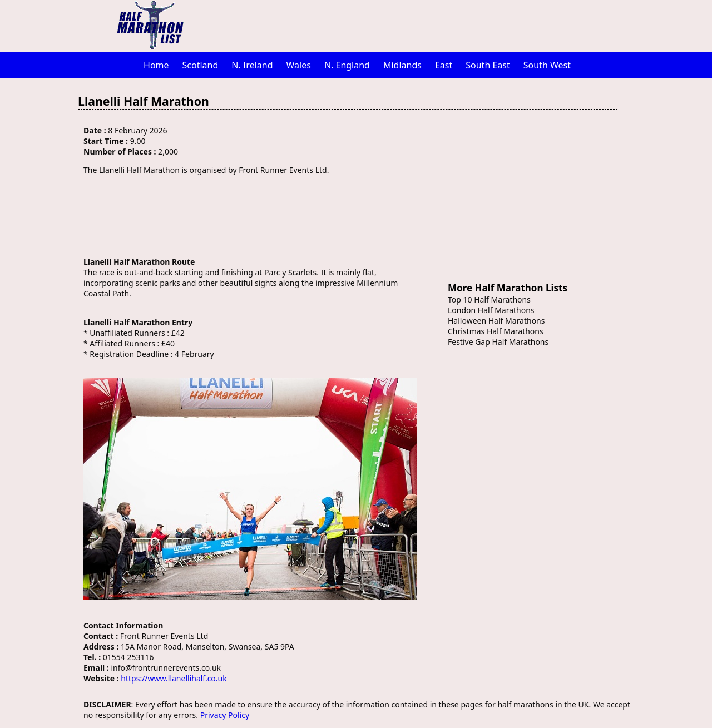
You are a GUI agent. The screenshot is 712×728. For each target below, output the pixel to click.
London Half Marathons (491, 310)
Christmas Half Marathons (496, 331)
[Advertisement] (414, 25)
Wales (299, 65)
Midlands (402, 65)
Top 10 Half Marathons (489, 299)
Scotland (201, 65)
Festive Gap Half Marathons (498, 342)
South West (547, 65)
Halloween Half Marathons (496, 321)
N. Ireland (252, 65)
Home (156, 65)
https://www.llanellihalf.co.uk (174, 678)
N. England (347, 65)
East (444, 65)
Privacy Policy (225, 715)
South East (488, 65)
